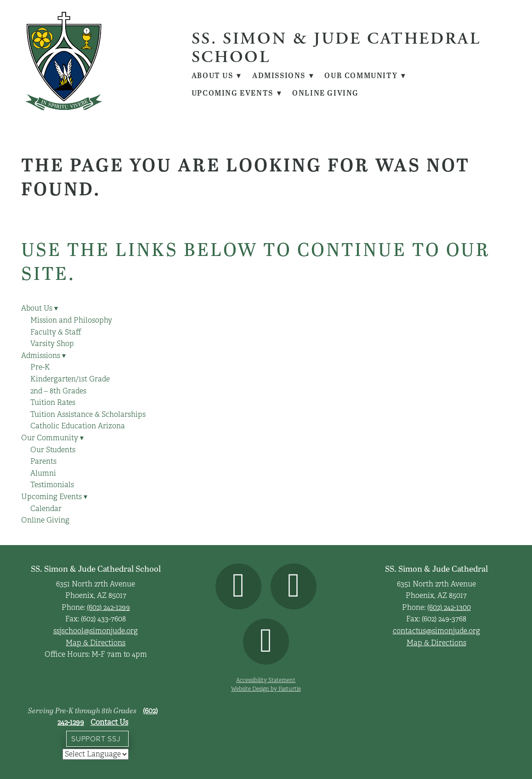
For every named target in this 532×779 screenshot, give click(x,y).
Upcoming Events (237, 93)
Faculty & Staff (56, 332)
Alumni (43, 473)
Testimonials (52, 485)
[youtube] (266, 642)
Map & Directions (96, 643)
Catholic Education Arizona (78, 426)
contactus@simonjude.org (436, 631)
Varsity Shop (52, 344)
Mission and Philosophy (71, 320)
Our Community (367, 75)
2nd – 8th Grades (58, 391)
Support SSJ (96, 739)
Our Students (53, 450)
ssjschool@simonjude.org (96, 631)
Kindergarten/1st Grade (70, 379)
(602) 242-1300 (449, 608)
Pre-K (40, 367)
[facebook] (238, 586)
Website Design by (266, 689)
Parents (43, 461)
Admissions (284, 75)
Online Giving (326, 93)
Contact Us (109, 722)
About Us (217, 75)
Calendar (46, 509)
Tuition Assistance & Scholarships (88, 415)
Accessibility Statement (266, 680)
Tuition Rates (53, 403)
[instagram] (294, 586)
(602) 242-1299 (108, 608)
